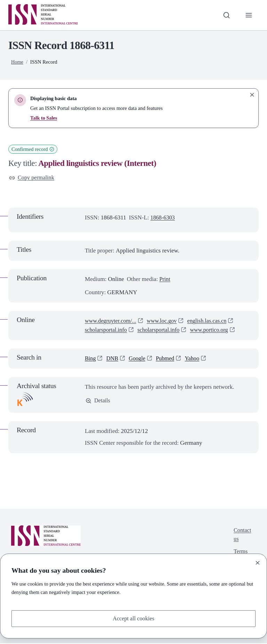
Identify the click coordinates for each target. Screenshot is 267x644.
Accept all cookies (133, 618)
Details (98, 401)
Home (17, 62)
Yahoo (195, 359)
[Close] (258, 562)
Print (165, 279)
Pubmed (168, 359)
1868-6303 (163, 218)
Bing (91, 359)
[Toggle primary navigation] (249, 15)
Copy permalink (33, 178)
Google (139, 359)
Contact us (242, 536)
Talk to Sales (44, 118)
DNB (113, 359)
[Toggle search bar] (226, 15)
